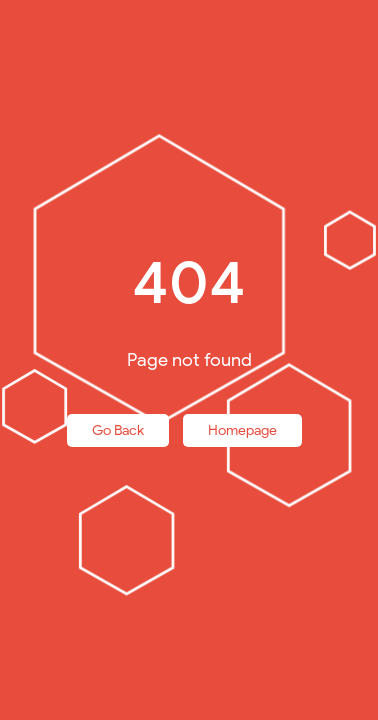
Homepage (242, 430)
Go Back (118, 430)
